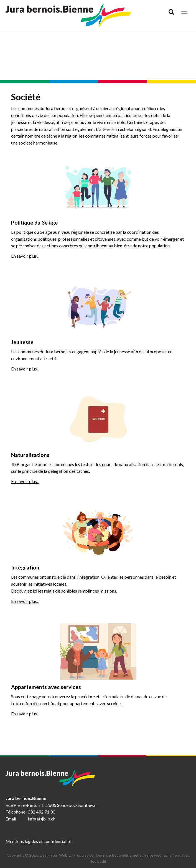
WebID (65, 855)
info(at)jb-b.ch (42, 819)
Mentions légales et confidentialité (38, 841)
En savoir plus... (25, 256)
